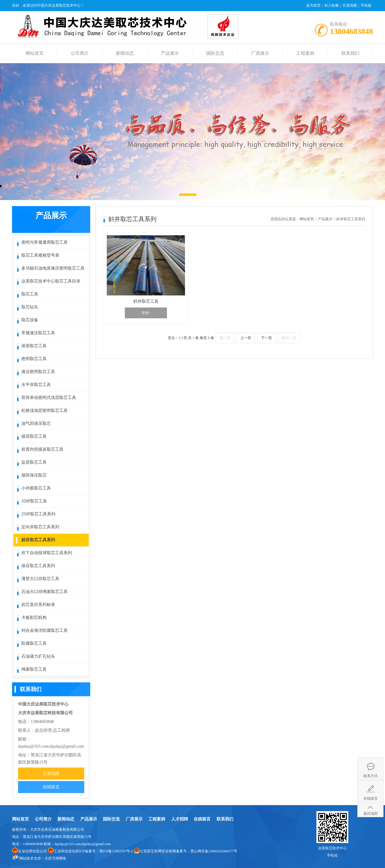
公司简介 (80, 53)
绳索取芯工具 (34, 669)
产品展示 (170, 53)
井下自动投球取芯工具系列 (47, 553)
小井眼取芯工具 (36, 488)
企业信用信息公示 (32, 851)
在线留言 (51, 787)
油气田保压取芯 (36, 423)
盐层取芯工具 (34, 462)
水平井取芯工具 (36, 385)
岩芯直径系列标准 (38, 605)
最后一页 (289, 338)
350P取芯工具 (34, 501)
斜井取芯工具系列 (38, 540)
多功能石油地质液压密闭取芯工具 (53, 268)
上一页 (246, 338)
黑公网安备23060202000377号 (214, 851)
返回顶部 (371, 814)
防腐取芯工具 (34, 643)
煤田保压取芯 (34, 475)
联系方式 (371, 776)
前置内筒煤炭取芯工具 (42, 449)
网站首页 (35, 53)
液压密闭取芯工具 (38, 372)
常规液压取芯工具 (38, 333)
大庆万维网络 (55, 858)
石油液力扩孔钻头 (38, 656)
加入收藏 (331, 5)
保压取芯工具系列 (38, 566)
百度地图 (350, 5)
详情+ (146, 313)
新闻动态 (125, 53)
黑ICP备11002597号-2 (116, 851)
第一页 (225, 338)
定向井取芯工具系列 (40, 527)
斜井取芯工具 (146, 301)
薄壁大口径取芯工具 (40, 579)
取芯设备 (30, 320)
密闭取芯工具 (34, 359)
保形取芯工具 (34, 346)
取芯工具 (30, 294)
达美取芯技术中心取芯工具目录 (51, 281)
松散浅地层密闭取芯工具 (45, 411)
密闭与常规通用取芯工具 (45, 242)
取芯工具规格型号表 (40, 255)
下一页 (266, 338)
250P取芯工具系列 (38, 514)
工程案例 (305, 53)
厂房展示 (260, 53)
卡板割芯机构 (34, 618)
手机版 (366, 5)
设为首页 (313, 5)
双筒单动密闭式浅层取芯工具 (49, 398)
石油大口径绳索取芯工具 (45, 592)
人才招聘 (180, 819)
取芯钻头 (30, 307)
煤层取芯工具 (34, 436)
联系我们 (350, 53)
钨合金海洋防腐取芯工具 (45, 630)
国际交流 (215, 53)
